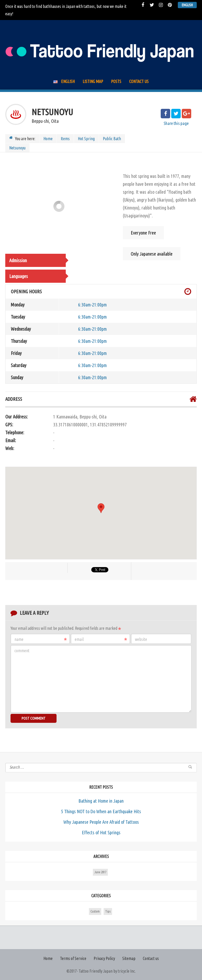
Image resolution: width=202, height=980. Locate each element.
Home (48, 139)
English (187, 5)
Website (141, 639)
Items (65, 139)
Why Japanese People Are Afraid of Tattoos (101, 822)
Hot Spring (86, 139)
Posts (116, 81)
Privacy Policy (104, 958)
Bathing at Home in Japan (101, 801)
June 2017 (100, 872)
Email (101, 639)
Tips (108, 911)
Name (41, 639)
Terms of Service (73, 958)
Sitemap (129, 958)
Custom (95, 911)
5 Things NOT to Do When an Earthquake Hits (101, 811)
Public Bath (112, 139)
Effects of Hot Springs (101, 832)
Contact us (139, 81)
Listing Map (93, 81)
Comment (22, 651)
